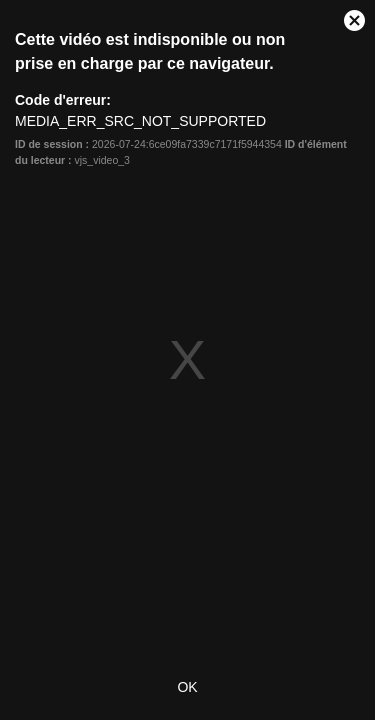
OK (187, 687)
